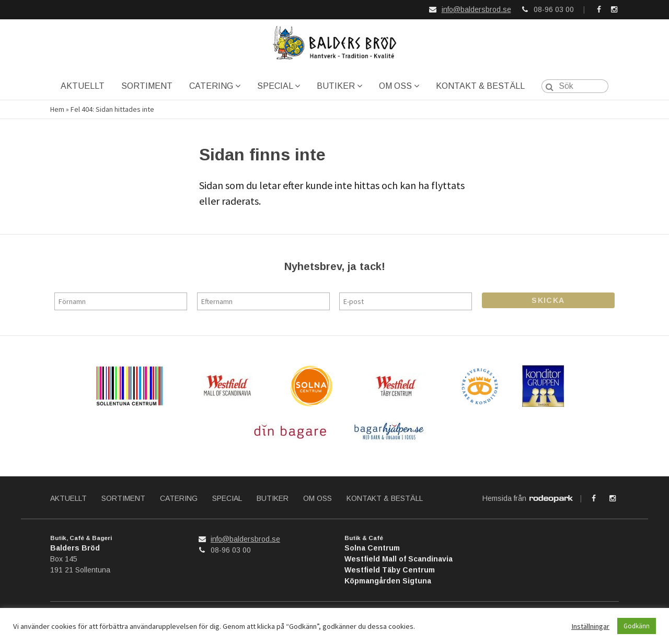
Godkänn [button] (637, 626)
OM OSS (395, 86)
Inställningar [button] (590, 626)
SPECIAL (275, 86)
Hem (57, 109)
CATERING (211, 86)
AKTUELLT (83, 86)
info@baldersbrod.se (476, 9)
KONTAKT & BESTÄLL (480, 86)
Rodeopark (551, 499)
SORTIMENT (147, 86)
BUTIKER (336, 86)
